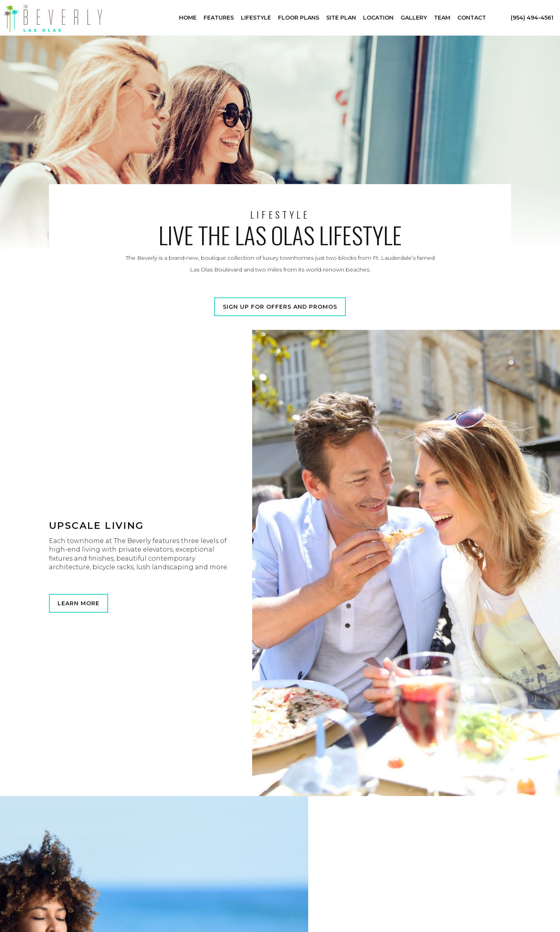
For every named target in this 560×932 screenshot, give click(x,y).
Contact (472, 18)
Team (442, 18)
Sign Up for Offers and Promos (280, 307)
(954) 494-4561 (532, 18)
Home (188, 18)
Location (378, 18)
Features (219, 18)
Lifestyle (256, 18)
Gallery (414, 18)
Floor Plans (299, 18)
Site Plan (341, 18)
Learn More (79, 603)
